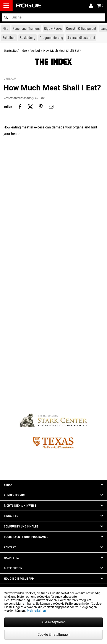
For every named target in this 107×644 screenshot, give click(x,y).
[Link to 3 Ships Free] (81, 38)
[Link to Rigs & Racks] (53, 29)
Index (23, 51)
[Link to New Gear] (6, 29)
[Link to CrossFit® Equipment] (81, 29)
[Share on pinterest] (41, 107)
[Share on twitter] (30, 107)
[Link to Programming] (51, 38)
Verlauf (35, 51)
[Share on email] (51, 107)
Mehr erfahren (36, 611)
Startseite (10, 51)
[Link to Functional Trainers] (26, 29)
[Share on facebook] (20, 107)
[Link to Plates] (9, 38)
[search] (53, 17)
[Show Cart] (100, 6)
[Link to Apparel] (28, 38)
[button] (6, 17)
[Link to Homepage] (29, 6)
